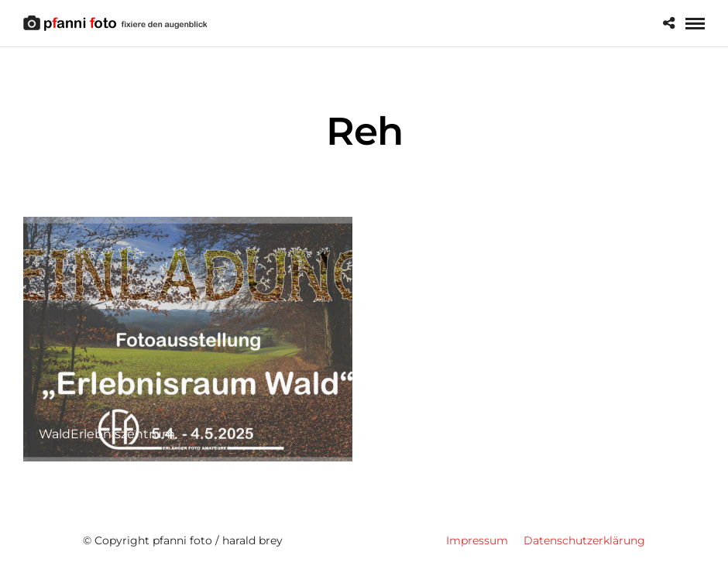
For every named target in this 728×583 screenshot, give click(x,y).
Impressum (477, 540)
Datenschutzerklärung (584, 540)
